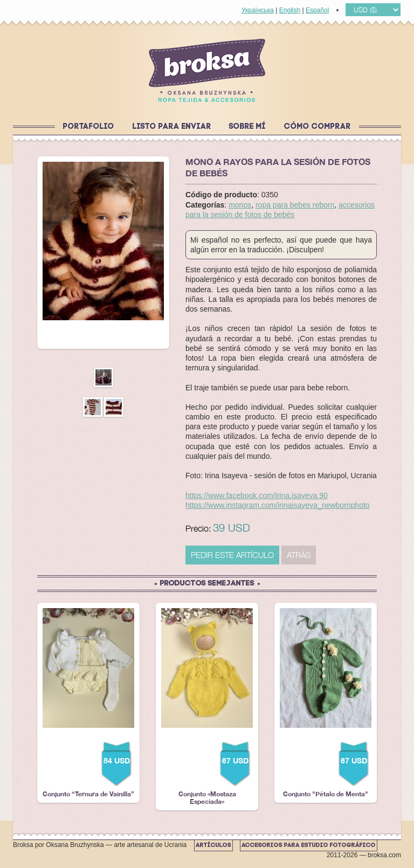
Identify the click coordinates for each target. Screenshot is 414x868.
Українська (258, 10)
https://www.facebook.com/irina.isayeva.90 (257, 495)
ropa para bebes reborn (295, 205)
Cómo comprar (318, 127)
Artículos (213, 845)
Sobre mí (247, 127)
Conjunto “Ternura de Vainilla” (88, 703)
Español (317, 10)
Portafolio (89, 127)
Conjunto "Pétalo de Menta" (326, 703)
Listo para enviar (172, 127)
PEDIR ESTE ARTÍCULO (232, 555)
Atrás (299, 555)
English (290, 10)
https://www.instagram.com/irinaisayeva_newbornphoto (278, 505)
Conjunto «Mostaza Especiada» (207, 707)
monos (240, 205)
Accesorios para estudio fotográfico (309, 845)
